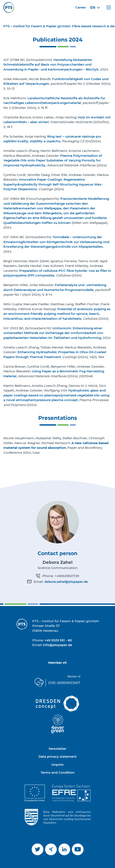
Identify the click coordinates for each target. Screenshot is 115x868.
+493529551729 (67, 576)
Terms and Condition (57, 772)
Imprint (57, 765)
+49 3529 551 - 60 (58, 640)
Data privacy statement (57, 756)
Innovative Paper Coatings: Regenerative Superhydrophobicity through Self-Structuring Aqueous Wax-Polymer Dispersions (53, 184)
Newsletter (57, 749)
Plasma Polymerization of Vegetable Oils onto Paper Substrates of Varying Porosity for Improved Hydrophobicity (53, 160)
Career (81, 7)
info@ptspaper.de (57, 645)
